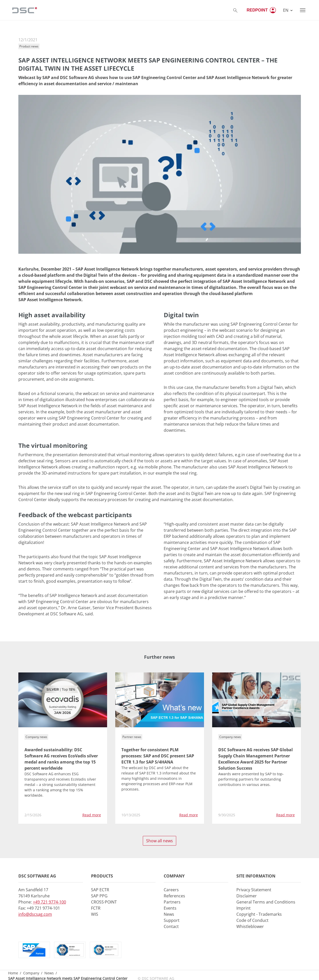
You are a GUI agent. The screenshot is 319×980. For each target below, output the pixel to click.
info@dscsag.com (35, 914)
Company (31, 973)
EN (286, 10)
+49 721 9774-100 (49, 902)
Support (172, 920)
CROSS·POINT (104, 902)
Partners (172, 902)
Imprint (244, 908)
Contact (171, 926)
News (169, 914)
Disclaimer (247, 896)
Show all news (159, 841)
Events (170, 908)
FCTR (96, 908)
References (174, 896)
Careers (171, 890)
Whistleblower (250, 926)
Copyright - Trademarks (259, 914)
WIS (95, 914)
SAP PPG (99, 896)
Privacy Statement (254, 890)
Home (13, 973)
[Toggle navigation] (303, 10)
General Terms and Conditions (266, 902)
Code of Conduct (252, 920)
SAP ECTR (100, 890)
